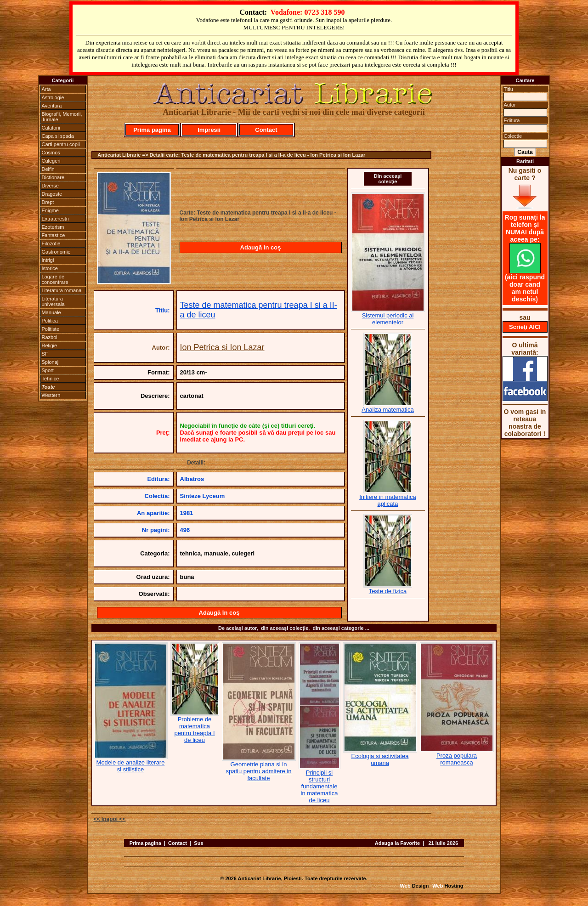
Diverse (50, 186)
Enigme (50, 210)
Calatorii (51, 128)
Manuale (51, 312)
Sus (198, 843)
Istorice (50, 268)
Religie (50, 345)
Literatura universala (53, 301)
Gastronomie (56, 252)
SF (45, 354)
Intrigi (48, 260)
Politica (50, 321)
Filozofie (51, 243)
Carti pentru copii (61, 144)
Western (51, 395)
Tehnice (51, 379)
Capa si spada (58, 136)
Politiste (51, 329)
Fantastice (54, 235)
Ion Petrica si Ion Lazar (222, 347)
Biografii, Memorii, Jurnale (62, 117)
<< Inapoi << (110, 819)
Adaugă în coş (261, 247)
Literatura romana (62, 290)
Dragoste (52, 194)
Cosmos (51, 153)
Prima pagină (152, 130)
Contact (266, 130)
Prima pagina (145, 843)
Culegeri (51, 161)
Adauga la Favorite (397, 843)
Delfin (48, 169)
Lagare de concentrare (55, 279)
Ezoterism (53, 227)
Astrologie (53, 97)
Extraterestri (55, 219)
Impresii (209, 130)
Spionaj (50, 362)
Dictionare (53, 177)
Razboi (50, 337)
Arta (46, 89)
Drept (48, 202)
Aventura (52, 106)
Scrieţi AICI (525, 327)
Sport (48, 370)
